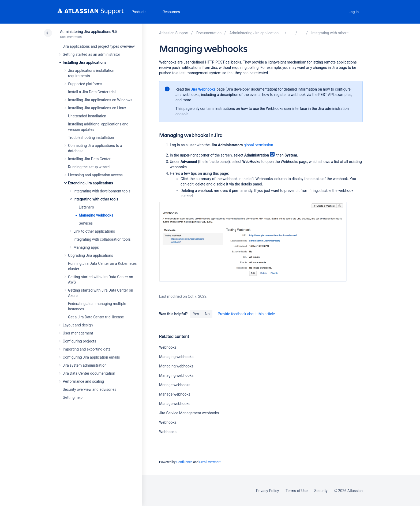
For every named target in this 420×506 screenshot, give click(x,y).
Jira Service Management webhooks (189, 413)
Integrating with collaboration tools (102, 239)
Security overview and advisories (89, 389)
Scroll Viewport (210, 462)
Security (321, 491)
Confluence (184, 462)
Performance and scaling (83, 381)
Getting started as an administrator (91, 54)
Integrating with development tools (102, 191)
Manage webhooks (175, 385)
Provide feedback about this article (246, 314)
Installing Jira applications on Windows (100, 100)
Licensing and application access (95, 175)
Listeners (86, 207)
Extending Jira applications (91, 183)
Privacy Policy (267, 491)
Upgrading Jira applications (91, 255)
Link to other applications (94, 231)
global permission (258, 145)
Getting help (73, 397)
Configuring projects (79, 341)
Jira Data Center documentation (89, 373)
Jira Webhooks (204, 89)
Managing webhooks (96, 215)
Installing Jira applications (85, 62)
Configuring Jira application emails (91, 357)
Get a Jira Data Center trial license (96, 317)
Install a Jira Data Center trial (92, 92)
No (207, 314)
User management (78, 333)
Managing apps (86, 247)
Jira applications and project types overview (99, 46)
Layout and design (78, 325)
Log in (354, 12)
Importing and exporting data (87, 349)
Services (86, 223)
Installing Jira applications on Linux (97, 108)
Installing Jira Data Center (89, 159)
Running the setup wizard (89, 167)
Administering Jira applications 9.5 (89, 32)
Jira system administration (85, 365)
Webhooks (168, 347)
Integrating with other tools (96, 199)
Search (339, 12)
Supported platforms (85, 84)
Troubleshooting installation (91, 137)
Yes (196, 314)
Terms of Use (297, 491)
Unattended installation (87, 116)
